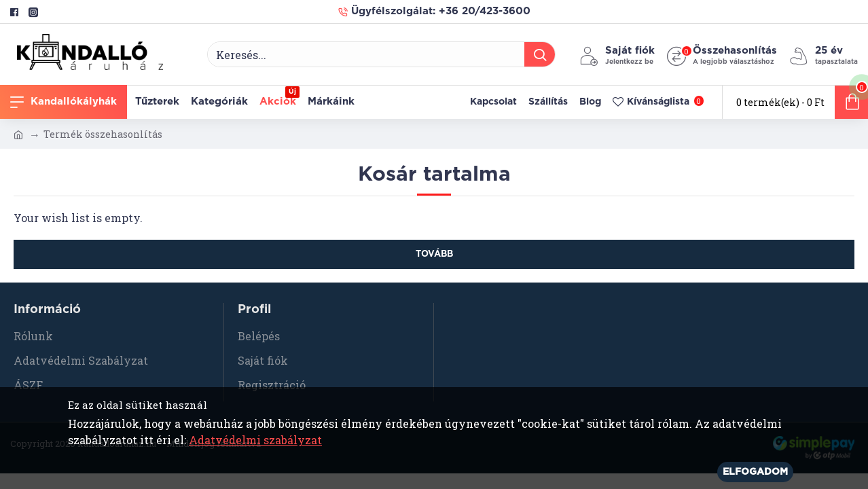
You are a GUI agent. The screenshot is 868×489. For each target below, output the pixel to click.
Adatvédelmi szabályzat (255, 440)
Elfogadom (755, 472)
